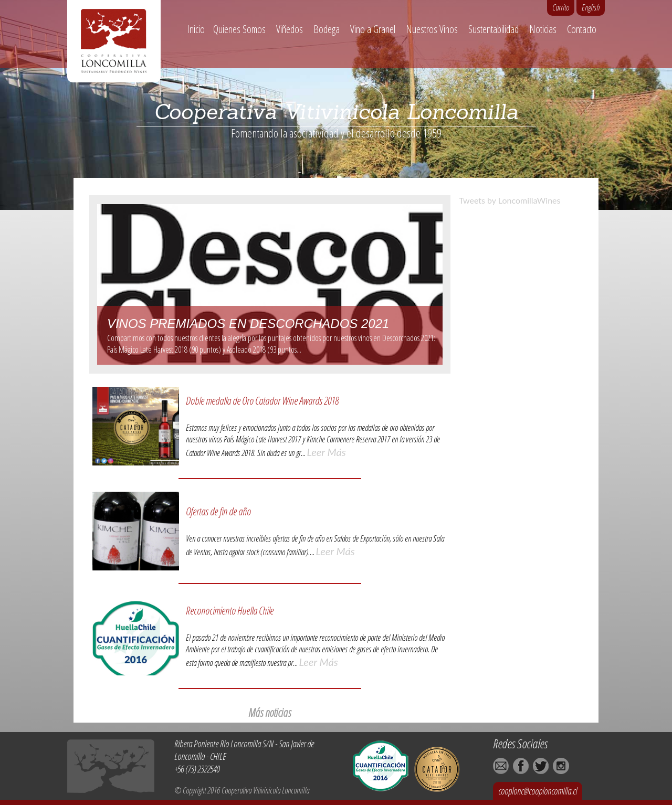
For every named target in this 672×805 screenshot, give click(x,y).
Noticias (543, 29)
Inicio (196, 29)
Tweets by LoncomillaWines (510, 200)
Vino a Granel (373, 29)
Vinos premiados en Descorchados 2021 (248, 324)
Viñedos (290, 29)
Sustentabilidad (493, 29)
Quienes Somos (239, 29)
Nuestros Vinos (432, 29)
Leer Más (327, 452)
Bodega (327, 29)
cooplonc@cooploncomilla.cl (538, 791)
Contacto (582, 29)
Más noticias (270, 712)
